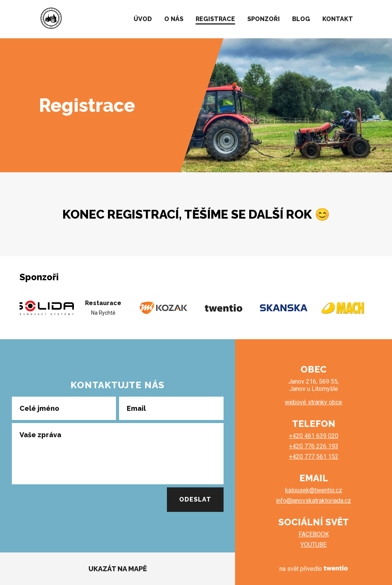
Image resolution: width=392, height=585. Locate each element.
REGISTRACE (215, 19)
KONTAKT (338, 19)
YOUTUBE (314, 545)
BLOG (301, 19)
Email (136, 408)
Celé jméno (39, 408)
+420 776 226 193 (314, 446)
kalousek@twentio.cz (314, 490)
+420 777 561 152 (314, 457)
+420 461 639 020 (314, 436)
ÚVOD (143, 19)
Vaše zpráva (40, 435)
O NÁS (174, 19)
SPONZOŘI (264, 19)
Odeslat (195, 499)
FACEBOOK (314, 534)
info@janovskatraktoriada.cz (314, 501)
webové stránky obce (314, 402)
